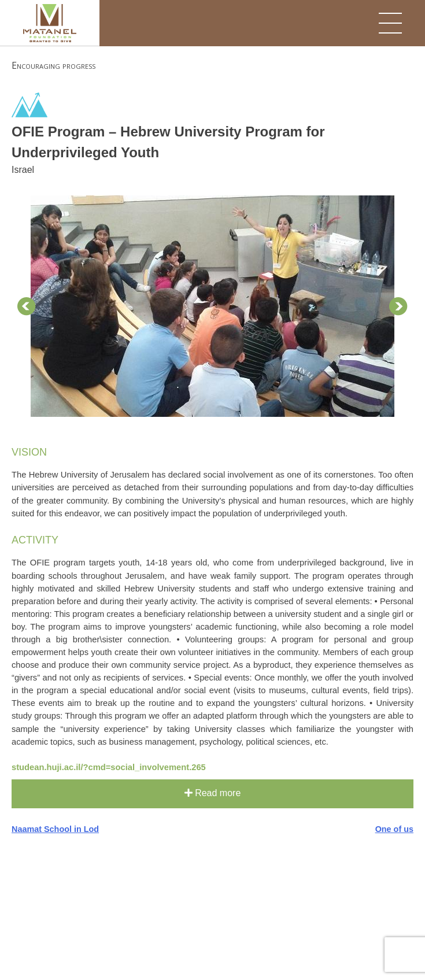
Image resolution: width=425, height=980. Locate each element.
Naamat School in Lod (55, 829)
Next (398, 306)
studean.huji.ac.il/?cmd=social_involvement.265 (109, 767)
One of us (394, 829)
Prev (27, 306)
